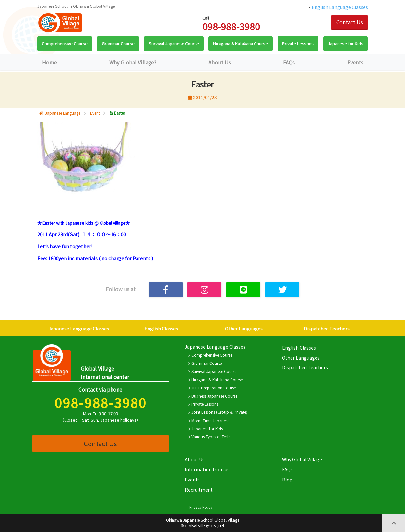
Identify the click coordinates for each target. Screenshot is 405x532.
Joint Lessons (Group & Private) (219, 412)
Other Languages (244, 329)
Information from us (207, 469)
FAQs (289, 62)
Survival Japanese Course (214, 371)
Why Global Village (302, 459)
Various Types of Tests (211, 437)
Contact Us (350, 22)
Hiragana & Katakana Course (217, 380)
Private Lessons (205, 404)
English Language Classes (340, 7)
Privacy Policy (201, 507)
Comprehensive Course (212, 355)
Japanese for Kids (207, 428)
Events (355, 62)
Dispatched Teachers (327, 329)
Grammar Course (207, 363)
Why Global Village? (133, 62)
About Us (220, 62)
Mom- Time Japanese (210, 420)
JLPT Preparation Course (214, 388)
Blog (287, 480)
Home (50, 62)
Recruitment (199, 490)
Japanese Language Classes (79, 329)
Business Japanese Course (214, 396)
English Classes (161, 329)
